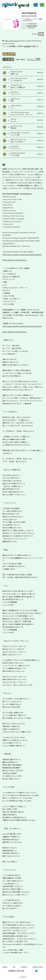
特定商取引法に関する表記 (16, 971)
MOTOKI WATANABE (29, 16)
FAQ (14, 967)
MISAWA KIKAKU (32, 26)
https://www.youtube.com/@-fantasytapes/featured (22, 255)
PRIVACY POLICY (38, 967)
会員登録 (27, 46)
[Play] (5, 73)
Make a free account (12, 41)
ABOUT (5, 967)
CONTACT (24, 967)
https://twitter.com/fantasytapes (15, 260)
